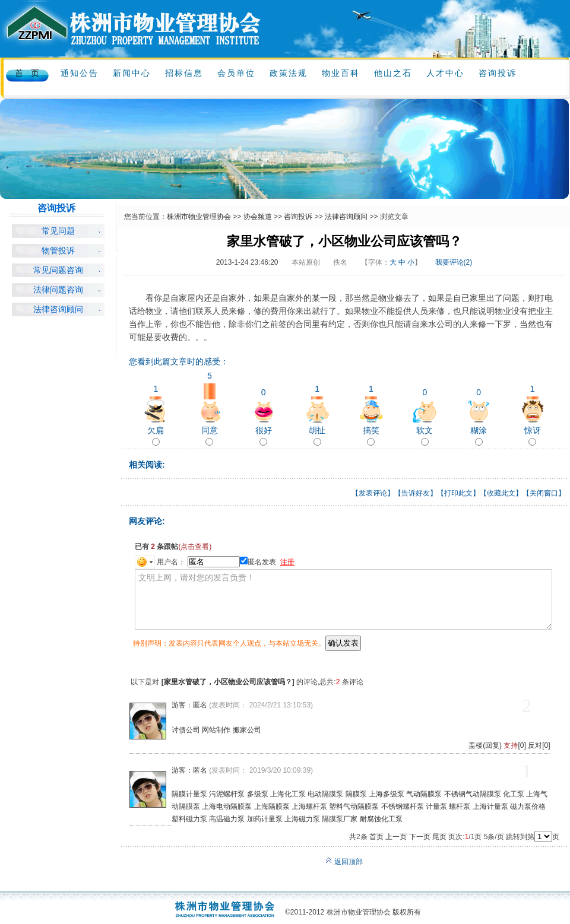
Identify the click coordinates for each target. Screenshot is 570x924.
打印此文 (458, 493)
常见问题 (58, 231)
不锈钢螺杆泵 (403, 806)
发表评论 (373, 493)
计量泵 (436, 806)
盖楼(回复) (485, 745)
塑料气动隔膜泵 (354, 806)
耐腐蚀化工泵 (381, 819)
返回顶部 (344, 862)
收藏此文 (501, 493)
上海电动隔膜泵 (227, 806)
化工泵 (514, 794)
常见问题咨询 (58, 270)
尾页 (439, 837)
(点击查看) (195, 547)
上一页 (396, 837)
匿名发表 (258, 562)
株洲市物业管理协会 (199, 217)
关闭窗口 (544, 493)
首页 (376, 837)
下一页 (420, 837)
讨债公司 (186, 730)
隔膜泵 (356, 794)
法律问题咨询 (58, 290)
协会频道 (258, 217)
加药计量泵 (265, 819)
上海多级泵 (387, 794)
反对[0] (539, 745)
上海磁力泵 (302, 819)
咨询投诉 (298, 217)
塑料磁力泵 (189, 819)
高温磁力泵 (227, 819)
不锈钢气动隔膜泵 (473, 794)
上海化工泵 (288, 794)
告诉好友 (416, 493)
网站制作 (216, 730)
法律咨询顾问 (58, 309)
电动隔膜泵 (325, 794)
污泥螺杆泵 (227, 794)
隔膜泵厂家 (340, 819)
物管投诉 (58, 251)
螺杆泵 (460, 806)
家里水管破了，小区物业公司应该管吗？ (228, 682)
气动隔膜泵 (424, 794)
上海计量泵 (490, 806)
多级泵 (258, 794)
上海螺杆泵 (309, 806)
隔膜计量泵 (189, 794)
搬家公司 (247, 730)
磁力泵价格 (528, 806)
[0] (514, 745)
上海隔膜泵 (272, 806)
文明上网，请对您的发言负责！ (343, 599)
